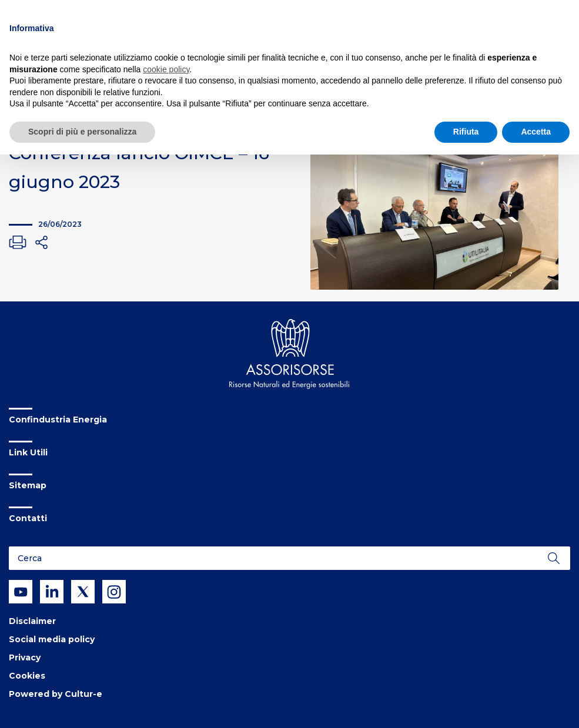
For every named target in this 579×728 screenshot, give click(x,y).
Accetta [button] (536, 132)
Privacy (25, 657)
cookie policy (166, 69)
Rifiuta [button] (466, 132)
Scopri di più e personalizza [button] (82, 132)
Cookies (27, 676)
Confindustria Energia (58, 420)
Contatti (28, 518)
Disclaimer (32, 621)
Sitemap (28, 485)
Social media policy (52, 639)
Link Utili (28, 452)
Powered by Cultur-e (56, 694)
